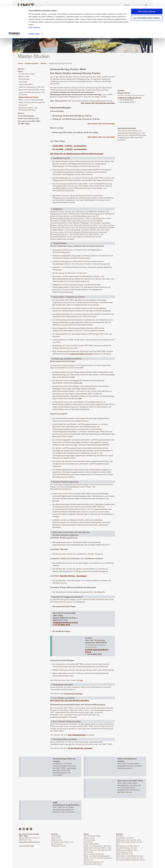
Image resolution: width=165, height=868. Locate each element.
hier (81, 680)
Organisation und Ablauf (125, 838)
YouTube (31, 829)
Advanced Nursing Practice (29, 97)
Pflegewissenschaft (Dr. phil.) (127, 850)
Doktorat (21, 113)
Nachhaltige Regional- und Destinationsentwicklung (28, 109)
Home (20, 63)
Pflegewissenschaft (59, 846)
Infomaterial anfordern (73, 693)
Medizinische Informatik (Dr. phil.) (128, 840)
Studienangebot (32, 63)
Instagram (27, 829)
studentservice (75, 354)
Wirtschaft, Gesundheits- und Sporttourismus (62, 843)
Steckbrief (120, 836)
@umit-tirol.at (87, 354)
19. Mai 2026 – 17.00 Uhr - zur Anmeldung (69, 146)
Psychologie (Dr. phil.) (124, 852)
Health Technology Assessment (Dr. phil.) (129, 843)
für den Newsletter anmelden (80, 748)
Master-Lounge (24, 76)
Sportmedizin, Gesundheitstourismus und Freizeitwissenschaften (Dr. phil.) (130, 857)
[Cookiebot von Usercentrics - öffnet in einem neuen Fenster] (14, 28)
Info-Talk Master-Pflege (27, 74)
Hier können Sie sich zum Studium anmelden (70, 700)
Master (44, 63)
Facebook (20, 829)
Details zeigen (34, 28)
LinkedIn (24, 829)
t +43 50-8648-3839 (61, 625)
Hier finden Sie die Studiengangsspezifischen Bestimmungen (77, 154)
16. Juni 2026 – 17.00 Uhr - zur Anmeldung (70, 149)
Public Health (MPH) (26, 84)
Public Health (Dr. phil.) (125, 854)
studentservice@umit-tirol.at (66, 622)
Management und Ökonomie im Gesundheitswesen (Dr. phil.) (128, 847)
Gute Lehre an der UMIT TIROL (29, 121)
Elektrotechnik (57, 840)
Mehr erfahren (35, 21)
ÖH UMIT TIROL (24, 124)
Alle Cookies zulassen (147, 5)
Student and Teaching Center (28, 118)
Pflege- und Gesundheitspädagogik (31, 100)
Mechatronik (23, 105)
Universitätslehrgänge (26, 116)
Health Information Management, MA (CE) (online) (31, 93)
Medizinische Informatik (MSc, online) (32, 90)
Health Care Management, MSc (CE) (31, 87)
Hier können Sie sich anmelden (101, 124)
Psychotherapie (24, 79)
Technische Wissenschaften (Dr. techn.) (131, 860)
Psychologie (23, 82)
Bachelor (21, 69)
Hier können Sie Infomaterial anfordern (98, 103)
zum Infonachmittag (77, 735)
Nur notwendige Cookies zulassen (147, 12)
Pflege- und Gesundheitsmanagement (32, 102)
